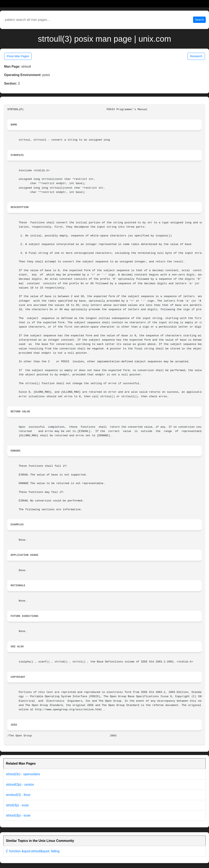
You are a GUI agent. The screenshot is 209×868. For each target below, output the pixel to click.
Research (196, 56)
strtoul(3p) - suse (18, 815)
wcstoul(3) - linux (18, 795)
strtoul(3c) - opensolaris (23, 774)
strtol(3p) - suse (17, 805)
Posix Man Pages (18, 56)
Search (199, 20)
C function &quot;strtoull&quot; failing (33, 851)
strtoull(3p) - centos (20, 785)
